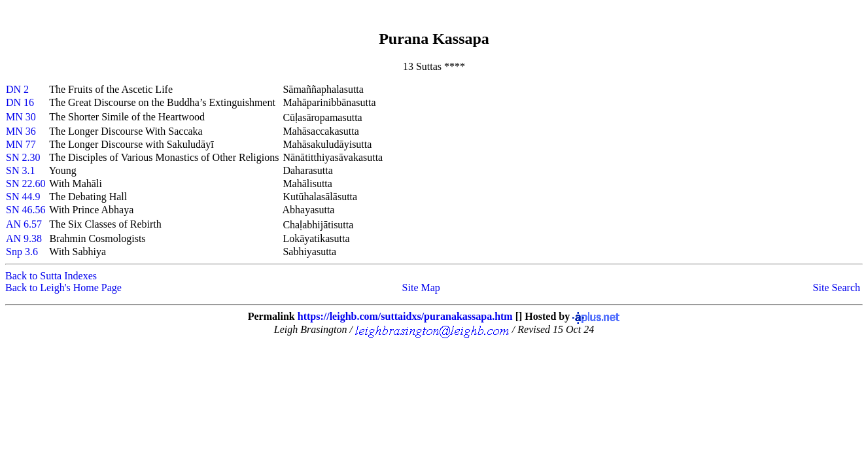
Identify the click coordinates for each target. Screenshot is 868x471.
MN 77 (21, 144)
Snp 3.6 (22, 252)
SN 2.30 (23, 157)
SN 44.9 (23, 197)
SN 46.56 (26, 210)
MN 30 (21, 117)
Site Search (837, 288)
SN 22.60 (26, 183)
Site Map (421, 288)
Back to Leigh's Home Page (63, 288)
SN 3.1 (20, 170)
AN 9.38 (24, 238)
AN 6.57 (24, 224)
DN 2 (17, 89)
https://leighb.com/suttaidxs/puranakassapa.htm (405, 316)
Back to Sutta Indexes (51, 276)
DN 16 (20, 102)
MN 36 (21, 131)
